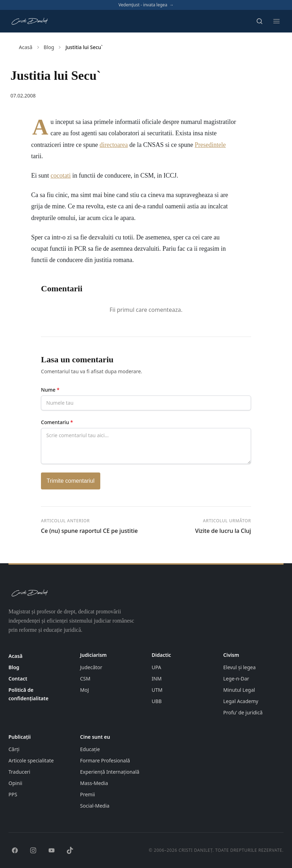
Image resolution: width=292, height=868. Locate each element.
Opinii (15, 783)
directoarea (114, 145)
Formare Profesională (105, 760)
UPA (157, 667)
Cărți (14, 749)
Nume (50, 390)
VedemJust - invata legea (146, 5)
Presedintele (210, 145)
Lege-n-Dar (236, 679)
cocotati (61, 176)
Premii (88, 794)
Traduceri (19, 772)
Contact (18, 679)
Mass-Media (94, 783)
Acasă (26, 47)
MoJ (85, 690)
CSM (85, 679)
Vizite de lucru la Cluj (223, 531)
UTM (157, 690)
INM (157, 679)
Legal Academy (241, 701)
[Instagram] (33, 850)
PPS (13, 794)
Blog (49, 47)
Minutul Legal (239, 690)
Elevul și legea (239, 667)
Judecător (91, 667)
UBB (157, 701)
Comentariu (57, 422)
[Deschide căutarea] (260, 21)
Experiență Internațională (110, 772)
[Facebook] (15, 850)
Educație (90, 749)
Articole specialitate (31, 760)
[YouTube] (52, 850)
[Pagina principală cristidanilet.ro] (29, 21)
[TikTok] (70, 850)
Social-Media (95, 806)
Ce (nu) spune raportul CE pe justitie (89, 531)
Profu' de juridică (243, 712)
